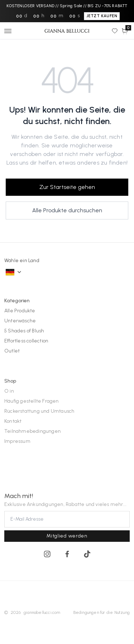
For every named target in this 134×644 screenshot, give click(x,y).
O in (9, 391)
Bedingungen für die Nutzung (101, 612)
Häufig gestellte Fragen (32, 401)
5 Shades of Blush (24, 331)
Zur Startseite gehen (67, 187)
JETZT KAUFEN (102, 16)
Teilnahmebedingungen (33, 431)
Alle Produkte (20, 311)
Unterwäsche (20, 321)
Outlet (12, 351)
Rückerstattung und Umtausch (39, 411)
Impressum (17, 441)
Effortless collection (26, 341)
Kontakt (13, 421)
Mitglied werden (67, 536)
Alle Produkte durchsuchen (67, 210)
